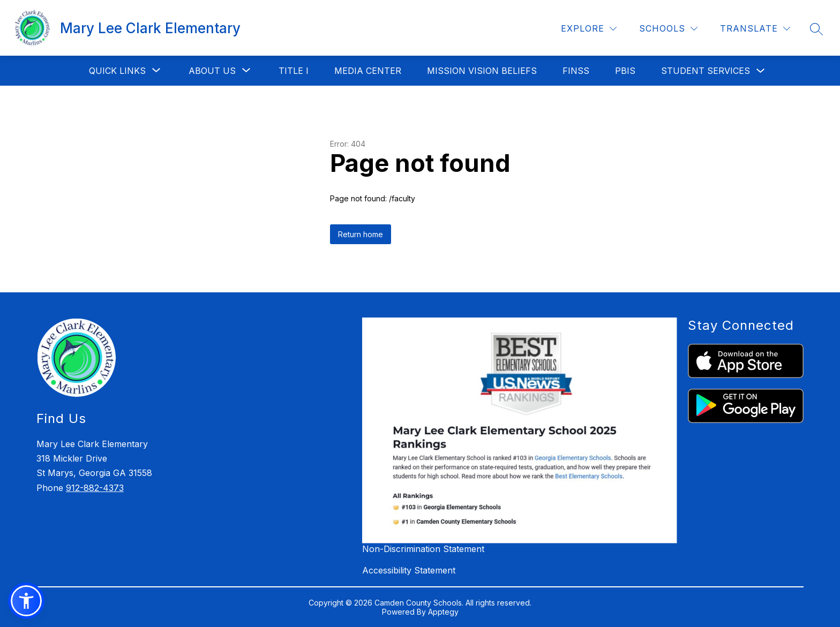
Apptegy (443, 612)
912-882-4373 (95, 488)
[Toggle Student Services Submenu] (761, 71)
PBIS (625, 71)
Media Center (368, 71)
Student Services (706, 71)
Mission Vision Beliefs (482, 71)
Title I (294, 71)
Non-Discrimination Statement (423, 549)
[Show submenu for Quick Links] (117, 71)
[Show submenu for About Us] (212, 71)
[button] (26, 601)
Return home (361, 234)
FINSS (576, 71)
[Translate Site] (755, 29)
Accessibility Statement (409, 570)
